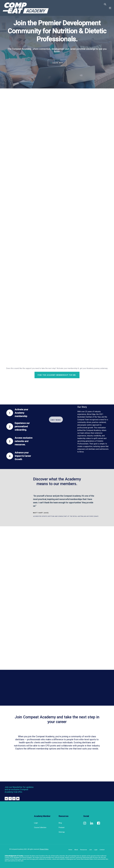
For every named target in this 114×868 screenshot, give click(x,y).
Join (91, 850)
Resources (84, 850)
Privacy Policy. (44, 849)
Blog (60, 823)
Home (70, 850)
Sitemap (62, 832)
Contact (102, 850)
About (76, 850)
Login (36, 823)
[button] (105, 5)
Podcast (62, 827)
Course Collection (40, 827)
